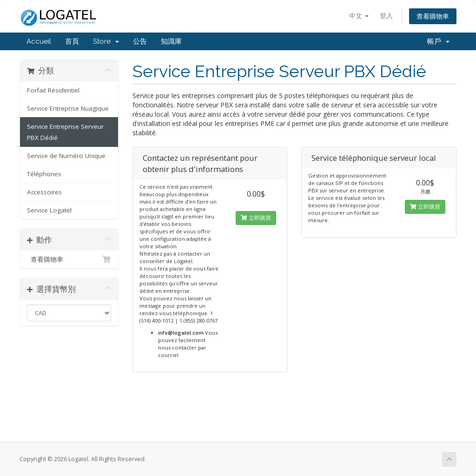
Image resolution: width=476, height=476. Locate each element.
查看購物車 (433, 16)
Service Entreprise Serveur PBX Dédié (65, 132)
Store (106, 41)
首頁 (72, 41)
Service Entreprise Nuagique (68, 108)
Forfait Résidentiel (53, 90)
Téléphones (44, 174)
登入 (386, 16)
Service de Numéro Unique (66, 156)
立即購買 (256, 218)
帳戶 (438, 41)
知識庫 (171, 41)
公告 (140, 41)
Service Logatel (49, 210)
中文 (359, 16)
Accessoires (44, 192)
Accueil (39, 41)
